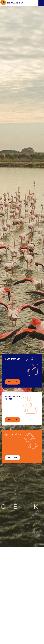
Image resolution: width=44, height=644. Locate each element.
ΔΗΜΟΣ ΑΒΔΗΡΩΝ (15, 3)
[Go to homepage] (3, 3)
